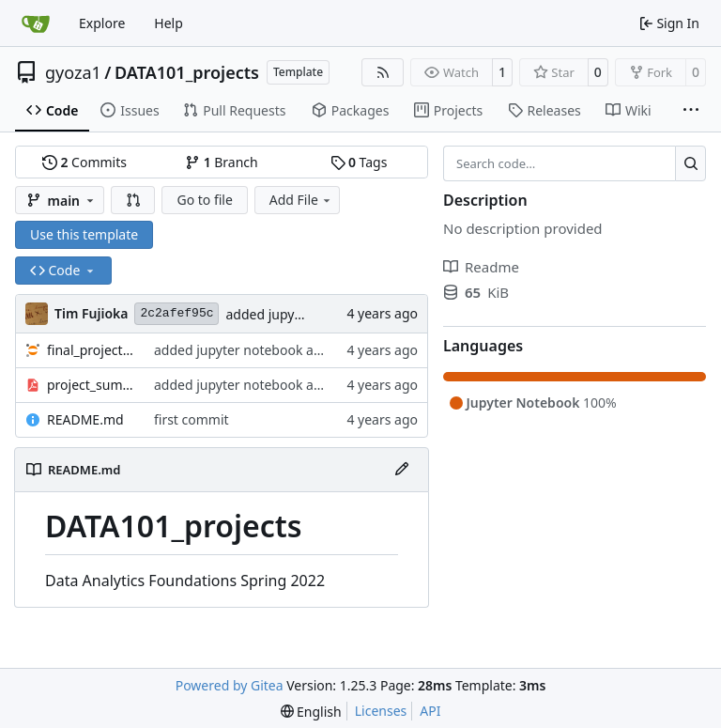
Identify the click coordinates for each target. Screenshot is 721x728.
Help (169, 23)
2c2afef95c (176, 313)
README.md (85, 419)
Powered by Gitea (230, 685)
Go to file (204, 200)
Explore (102, 23)
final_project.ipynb (91, 350)
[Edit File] (402, 470)
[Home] (36, 23)
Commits (84, 162)
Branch (222, 162)
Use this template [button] (84, 234)
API (430, 711)
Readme (481, 267)
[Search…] (690, 163)
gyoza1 (73, 72)
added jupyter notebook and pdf (254, 350)
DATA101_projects (187, 72)
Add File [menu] (301, 200)
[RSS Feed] (383, 72)
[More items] (691, 111)
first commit (192, 419)
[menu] (311, 712)
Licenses (381, 711)
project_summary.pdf (91, 385)
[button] (133, 200)
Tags (359, 162)
